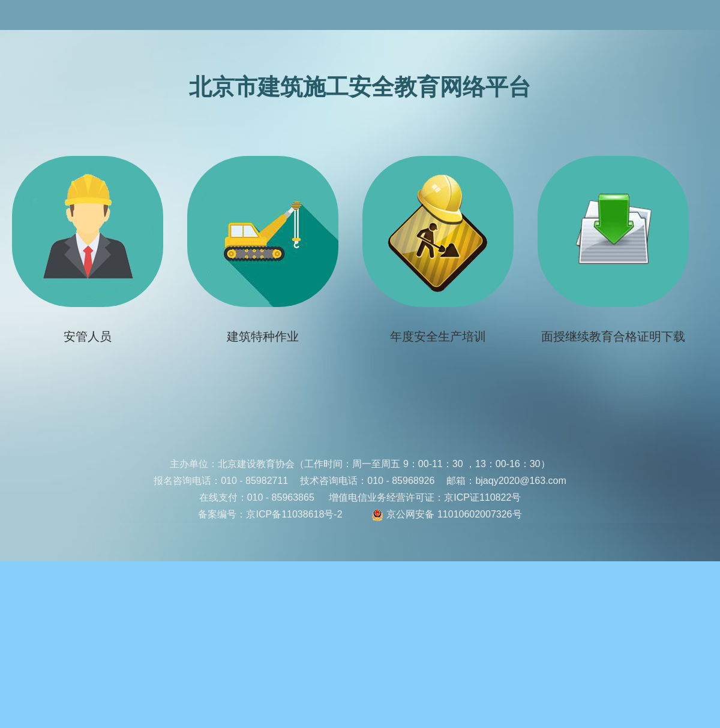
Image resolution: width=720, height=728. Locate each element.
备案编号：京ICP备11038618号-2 (270, 514)
